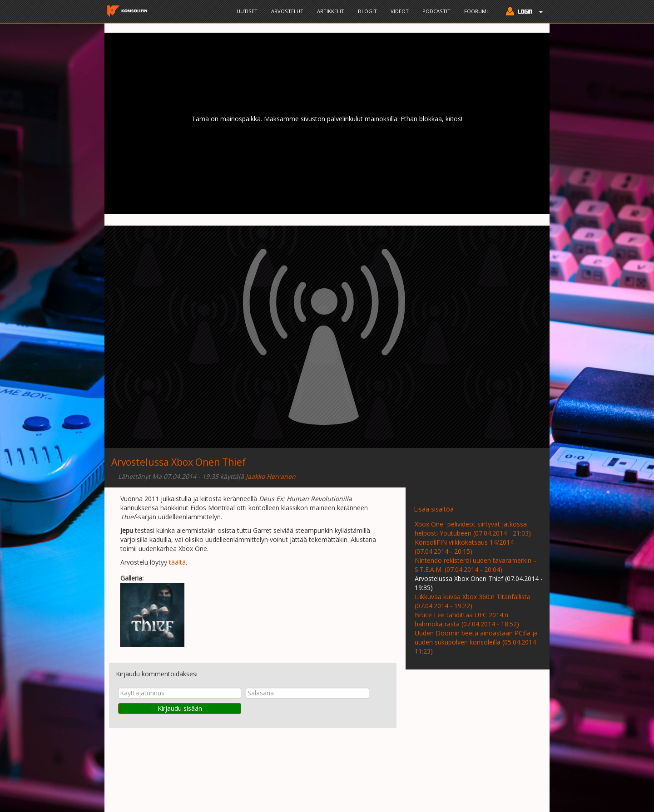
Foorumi (476, 11)
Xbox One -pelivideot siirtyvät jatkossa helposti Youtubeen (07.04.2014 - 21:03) (473, 529)
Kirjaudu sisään (180, 708)
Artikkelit (331, 11)
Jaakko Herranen (271, 476)
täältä (177, 562)
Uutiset (247, 11)
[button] (522, 12)
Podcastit (436, 11)
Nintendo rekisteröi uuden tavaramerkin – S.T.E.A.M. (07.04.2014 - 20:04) (476, 565)
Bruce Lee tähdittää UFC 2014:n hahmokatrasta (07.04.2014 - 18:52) (467, 619)
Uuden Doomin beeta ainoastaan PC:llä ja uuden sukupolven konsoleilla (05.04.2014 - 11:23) (477, 642)
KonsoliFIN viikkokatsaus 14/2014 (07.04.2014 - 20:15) (464, 547)
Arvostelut (287, 11)
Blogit (367, 11)
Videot (400, 11)
